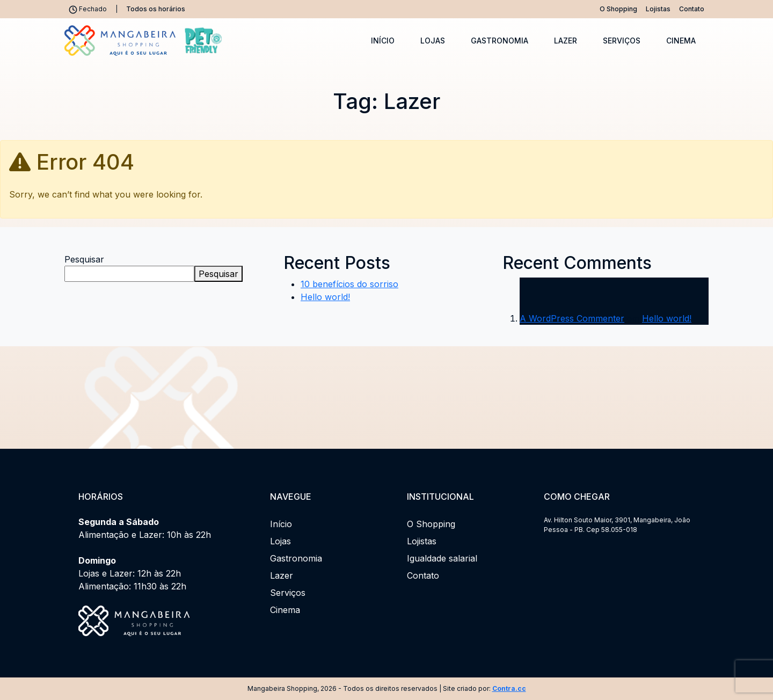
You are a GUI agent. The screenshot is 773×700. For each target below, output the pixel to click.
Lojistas (658, 9)
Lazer (566, 41)
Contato (692, 9)
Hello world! (325, 297)
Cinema (681, 41)
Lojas (433, 41)
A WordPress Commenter (572, 318)
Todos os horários (156, 9)
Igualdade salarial (442, 558)
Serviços (622, 41)
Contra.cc (509, 688)
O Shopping (618, 9)
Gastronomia (499, 41)
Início (383, 41)
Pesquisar (84, 259)
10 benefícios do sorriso (349, 284)
